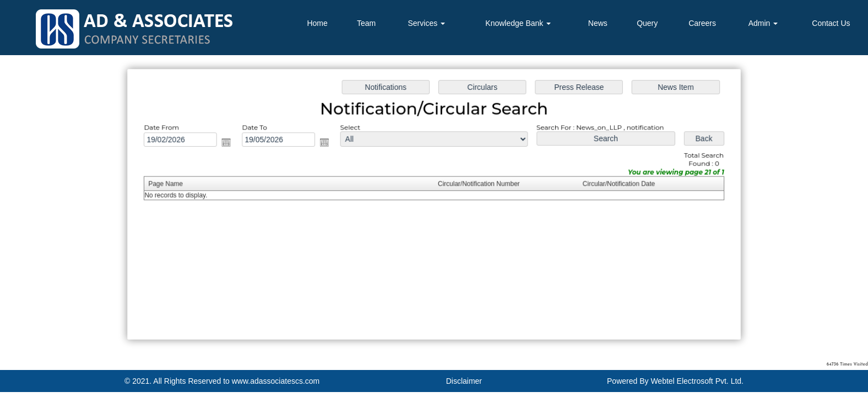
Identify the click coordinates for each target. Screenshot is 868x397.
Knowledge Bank (518, 23)
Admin (763, 23)
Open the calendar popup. (230, 143)
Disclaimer (464, 381)
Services (427, 23)
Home (317, 23)
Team (366, 23)
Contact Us (831, 23)
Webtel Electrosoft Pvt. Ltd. (697, 381)
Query (647, 23)
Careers (702, 23)
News (598, 23)
